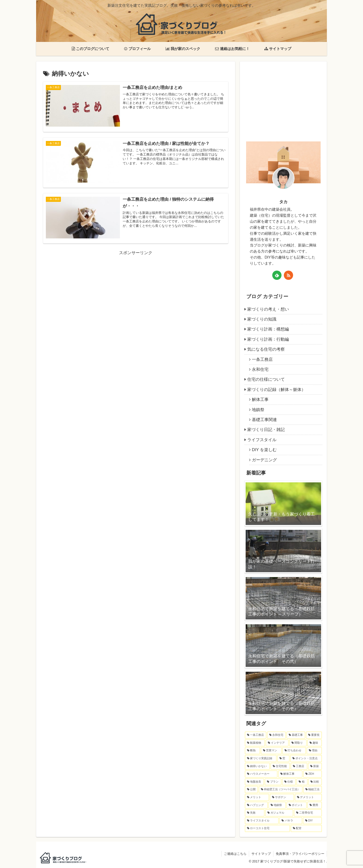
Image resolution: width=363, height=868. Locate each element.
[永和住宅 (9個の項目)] (276, 735)
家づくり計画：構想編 (268, 329)
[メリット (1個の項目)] (257, 797)
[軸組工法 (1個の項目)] (313, 790)
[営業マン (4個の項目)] (271, 751)
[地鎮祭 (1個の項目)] (277, 805)
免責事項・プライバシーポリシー (300, 854)
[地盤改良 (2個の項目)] (254, 782)
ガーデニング (264, 460)
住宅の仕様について (266, 379)
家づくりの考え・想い (268, 309)
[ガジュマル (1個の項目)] (279, 813)
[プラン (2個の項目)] (273, 782)
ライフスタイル (262, 440)
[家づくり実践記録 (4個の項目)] (261, 759)
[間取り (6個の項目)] (298, 743)
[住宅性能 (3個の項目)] (280, 766)
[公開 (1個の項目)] (251, 790)
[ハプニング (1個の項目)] (256, 805)
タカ (283, 202)
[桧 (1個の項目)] (302, 782)
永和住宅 (260, 369)
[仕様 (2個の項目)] (289, 782)
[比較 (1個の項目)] (315, 782)
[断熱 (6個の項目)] (252, 751)
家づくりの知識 (262, 319)
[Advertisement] (136, 289)
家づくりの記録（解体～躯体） (276, 390)
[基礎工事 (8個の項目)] (296, 735)
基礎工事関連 (264, 420)
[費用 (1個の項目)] (315, 805)
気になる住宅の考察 (266, 349)
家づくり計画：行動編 (268, 339)
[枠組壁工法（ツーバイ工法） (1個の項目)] (281, 790)
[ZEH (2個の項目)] (313, 774)
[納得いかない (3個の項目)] (257, 766)
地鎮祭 (258, 410)
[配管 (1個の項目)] (306, 828)
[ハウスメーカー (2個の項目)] (261, 774)
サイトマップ (261, 854)
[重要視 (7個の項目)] (314, 735)
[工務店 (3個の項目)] (299, 766)
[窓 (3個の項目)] (283, 759)
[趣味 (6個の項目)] (315, 743)
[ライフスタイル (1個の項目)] (262, 821)
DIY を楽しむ (264, 450)
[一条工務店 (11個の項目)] (256, 735)
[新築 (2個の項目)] (315, 766)
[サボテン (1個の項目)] (282, 797)
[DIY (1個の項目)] (312, 821)
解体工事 (260, 400)
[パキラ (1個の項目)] (291, 821)
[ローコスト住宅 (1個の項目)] (267, 828)
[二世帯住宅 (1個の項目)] (308, 813)
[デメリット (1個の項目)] (308, 797)
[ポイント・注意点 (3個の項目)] (306, 759)
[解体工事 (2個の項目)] (290, 774)
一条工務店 (262, 359)
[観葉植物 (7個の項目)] (255, 743)
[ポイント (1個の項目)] (297, 805)
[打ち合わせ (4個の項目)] (294, 751)
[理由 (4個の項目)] (314, 751)
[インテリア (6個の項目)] (277, 743)
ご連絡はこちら (235, 854)
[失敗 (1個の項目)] (255, 813)
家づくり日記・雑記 (266, 430)
